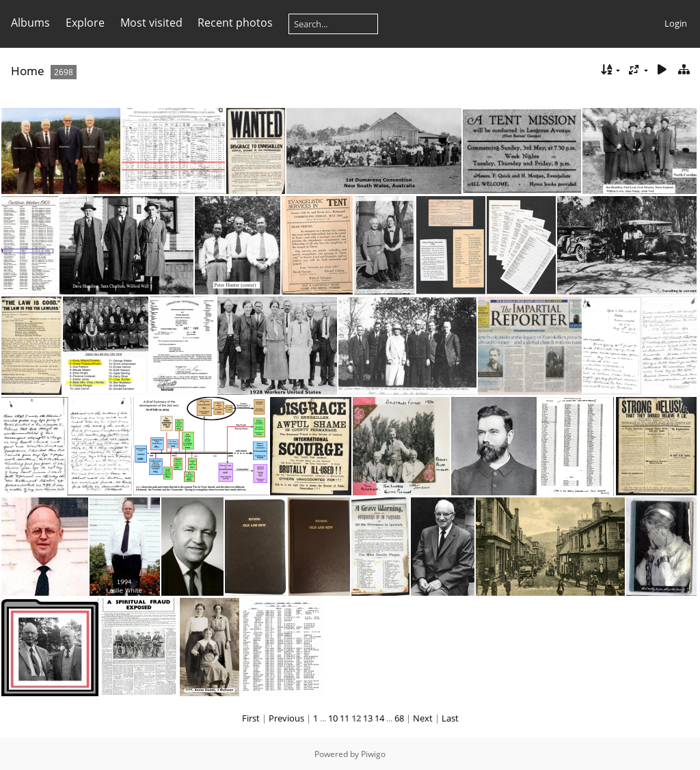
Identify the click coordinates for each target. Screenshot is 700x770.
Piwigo (373, 754)
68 (399, 718)
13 (368, 718)
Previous (286, 718)
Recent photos (235, 23)
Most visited (151, 23)
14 (379, 718)
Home (28, 71)
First (251, 718)
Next (423, 718)
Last (450, 718)
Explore (85, 23)
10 (333, 718)
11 (345, 718)
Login (676, 23)
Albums (30, 23)
